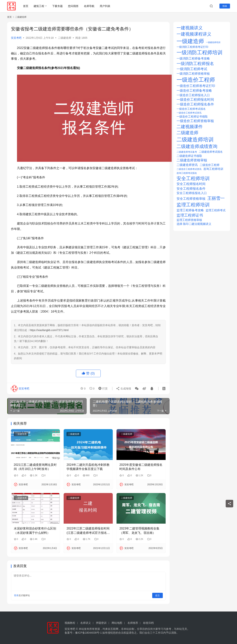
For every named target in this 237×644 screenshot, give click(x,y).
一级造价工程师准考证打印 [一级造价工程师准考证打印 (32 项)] (196, 86)
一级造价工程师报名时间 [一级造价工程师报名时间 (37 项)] (195, 100)
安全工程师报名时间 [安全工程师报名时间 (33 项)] (191, 184)
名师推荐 (133, 623)
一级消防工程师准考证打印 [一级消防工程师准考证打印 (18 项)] (192, 47)
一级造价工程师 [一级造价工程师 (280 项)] (196, 80)
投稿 (225, 6)
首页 (26, 6)
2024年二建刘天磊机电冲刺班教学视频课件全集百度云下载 (88, 467)
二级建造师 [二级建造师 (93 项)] (187, 133)
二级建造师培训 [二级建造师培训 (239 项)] (195, 140)
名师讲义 (86, 623)
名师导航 (89, 6)
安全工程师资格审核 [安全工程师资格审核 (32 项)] (191, 199)
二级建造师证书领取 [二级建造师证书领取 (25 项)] (189, 156)
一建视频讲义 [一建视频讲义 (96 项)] (190, 28)
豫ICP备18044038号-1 (88, 633)
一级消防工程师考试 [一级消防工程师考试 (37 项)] (192, 69)
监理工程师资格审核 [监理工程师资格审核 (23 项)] (189, 220)
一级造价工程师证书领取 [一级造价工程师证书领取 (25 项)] (192, 116)
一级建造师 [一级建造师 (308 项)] (190, 41)
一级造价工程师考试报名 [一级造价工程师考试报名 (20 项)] (191, 109)
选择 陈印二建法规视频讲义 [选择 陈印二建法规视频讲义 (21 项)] (194, 224)
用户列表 (105, 6)
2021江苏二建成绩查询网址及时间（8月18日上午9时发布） (35, 467)
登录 (16, 595)
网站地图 (117, 623)
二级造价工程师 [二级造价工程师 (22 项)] (210, 165)
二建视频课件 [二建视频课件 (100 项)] (190, 127)
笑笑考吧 (16, 38)
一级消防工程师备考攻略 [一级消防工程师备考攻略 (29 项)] (193, 58)
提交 (157, 595)
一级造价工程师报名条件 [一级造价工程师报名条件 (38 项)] (195, 104)
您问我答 (73, 6)
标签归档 (148, 623)
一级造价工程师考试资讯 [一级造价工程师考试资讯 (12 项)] (189, 113)
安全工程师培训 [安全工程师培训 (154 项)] (193, 178)
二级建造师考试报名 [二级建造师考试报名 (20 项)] (211, 152)
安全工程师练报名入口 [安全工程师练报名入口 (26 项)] (192, 193)
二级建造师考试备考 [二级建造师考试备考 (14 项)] (187, 152)
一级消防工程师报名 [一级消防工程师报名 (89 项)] (195, 64)
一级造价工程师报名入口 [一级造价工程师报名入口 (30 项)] (193, 95)
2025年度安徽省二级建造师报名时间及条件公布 (141, 467)
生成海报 (124, 388)
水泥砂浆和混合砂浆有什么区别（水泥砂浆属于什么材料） (35, 531)
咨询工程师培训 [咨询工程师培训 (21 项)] (213, 169)
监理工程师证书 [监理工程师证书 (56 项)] (190, 215)
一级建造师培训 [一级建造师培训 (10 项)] (213, 42)
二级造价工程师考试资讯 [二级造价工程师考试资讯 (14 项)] (189, 169)
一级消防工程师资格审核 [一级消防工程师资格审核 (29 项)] (193, 74)
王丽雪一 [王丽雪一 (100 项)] (216, 198)
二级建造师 (65, 38)
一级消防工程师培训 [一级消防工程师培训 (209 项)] (200, 52)
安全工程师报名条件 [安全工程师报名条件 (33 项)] (191, 189)
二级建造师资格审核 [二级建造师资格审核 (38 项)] (192, 160)
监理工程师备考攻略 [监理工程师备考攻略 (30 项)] (190, 210)
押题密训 (101, 623)
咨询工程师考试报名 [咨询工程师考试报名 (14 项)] (187, 173)
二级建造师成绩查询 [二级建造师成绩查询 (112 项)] (197, 146)
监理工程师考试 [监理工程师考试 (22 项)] (216, 210)
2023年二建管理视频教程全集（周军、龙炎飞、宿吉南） (139, 531)
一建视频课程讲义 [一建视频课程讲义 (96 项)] (194, 34)
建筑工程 (39, 6)
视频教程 (70, 623)
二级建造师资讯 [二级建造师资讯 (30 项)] (187, 165)
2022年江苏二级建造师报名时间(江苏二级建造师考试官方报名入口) (88, 531)
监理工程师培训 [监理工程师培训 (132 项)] (193, 205)
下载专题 (57, 6)
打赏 (102, 388)
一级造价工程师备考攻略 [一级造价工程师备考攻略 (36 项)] (194, 91)
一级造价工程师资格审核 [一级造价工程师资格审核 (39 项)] (195, 121)
